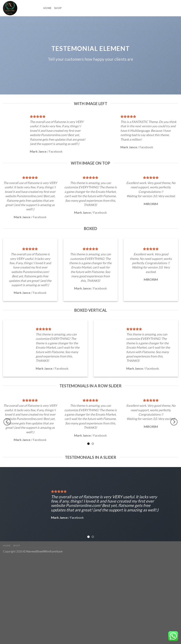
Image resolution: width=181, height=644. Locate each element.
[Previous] (7, 422)
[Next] (174, 422)
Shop (58, 8)
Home (47, 8)
